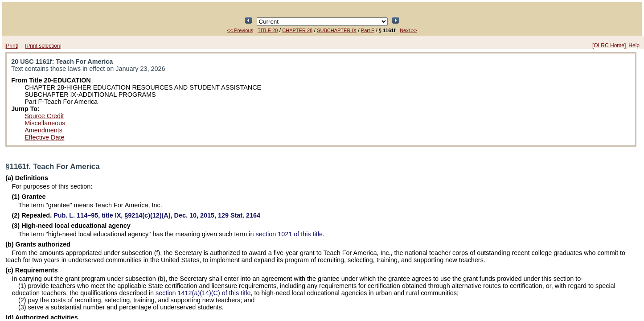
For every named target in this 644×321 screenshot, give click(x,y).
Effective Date (44, 137)
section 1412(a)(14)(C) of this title (203, 293)
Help (634, 45)
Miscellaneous (45, 123)
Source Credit (44, 116)
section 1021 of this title (289, 234)
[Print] (11, 46)
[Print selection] (43, 46)
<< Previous (240, 30)
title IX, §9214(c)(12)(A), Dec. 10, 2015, (157, 215)
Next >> (408, 30)
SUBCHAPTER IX (337, 30)
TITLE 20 (268, 30)
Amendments (43, 130)
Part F (368, 30)
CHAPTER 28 (297, 30)
